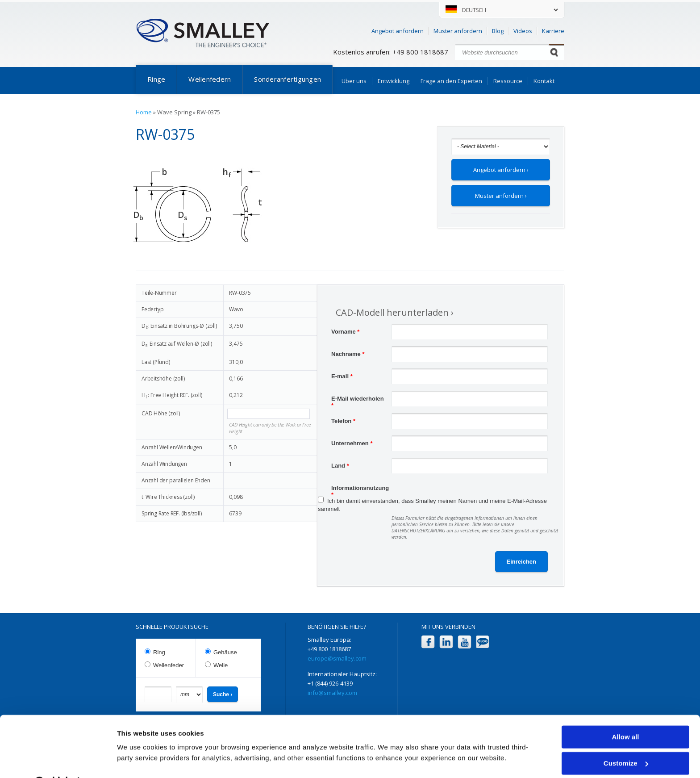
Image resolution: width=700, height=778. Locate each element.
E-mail (342, 376)
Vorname (345, 332)
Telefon (343, 421)
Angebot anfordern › (501, 170)
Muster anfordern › (501, 196)
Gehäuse (225, 652)
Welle (221, 665)
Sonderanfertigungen (287, 79)
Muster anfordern (458, 31)
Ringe (156, 79)
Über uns (354, 81)
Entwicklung (394, 81)
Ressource (508, 81)
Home (144, 112)
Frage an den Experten (451, 81)
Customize (626, 741)
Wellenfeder (169, 665)
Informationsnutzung (360, 489)
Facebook (428, 642)
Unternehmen (352, 443)
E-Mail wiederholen (358, 400)
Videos (523, 31)
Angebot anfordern (398, 31)
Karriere (553, 31)
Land (340, 466)
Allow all (626, 715)
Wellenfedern (210, 79)
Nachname (348, 354)
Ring (159, 652)
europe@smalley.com (337, 658)
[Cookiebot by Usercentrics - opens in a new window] (58, 761)
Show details (138, 760)
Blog (498, 31)
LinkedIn (446, 642)
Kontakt (544, 81)
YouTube (465, 642)
